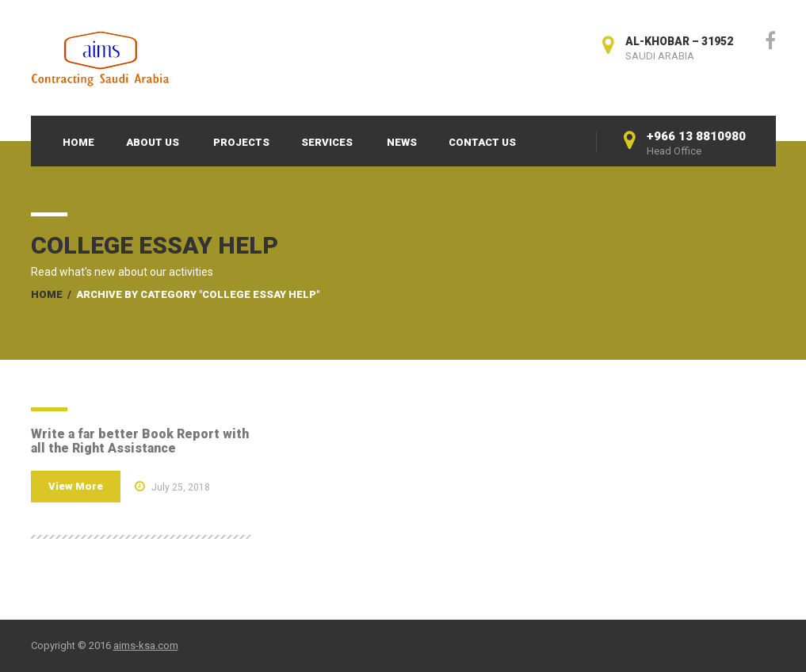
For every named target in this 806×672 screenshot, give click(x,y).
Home (78, 142)
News (402, 142)
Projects (241, 142)
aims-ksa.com (146, 645)
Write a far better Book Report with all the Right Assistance (140, 441)
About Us (153, 142)
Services (327, 142)
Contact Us (482, 142)
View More (76, 486)
